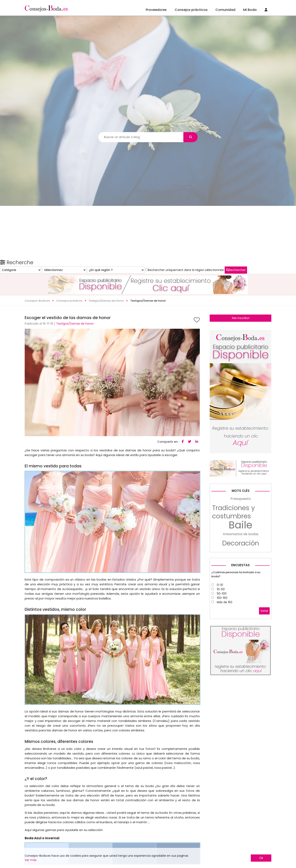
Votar (264, 676)
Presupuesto (241, 564)
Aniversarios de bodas (241, 599)
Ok (261, 858)
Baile (240, 590)
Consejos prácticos (191, 10)
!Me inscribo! (241, 303)
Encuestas (240, 630)
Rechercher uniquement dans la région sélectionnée (237, 367)
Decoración (241, 608)
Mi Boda (250, 10)
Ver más (31, 860)
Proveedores (156, 10)
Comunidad (225, 10)
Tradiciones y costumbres (234, 577)
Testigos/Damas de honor (75, 309)
